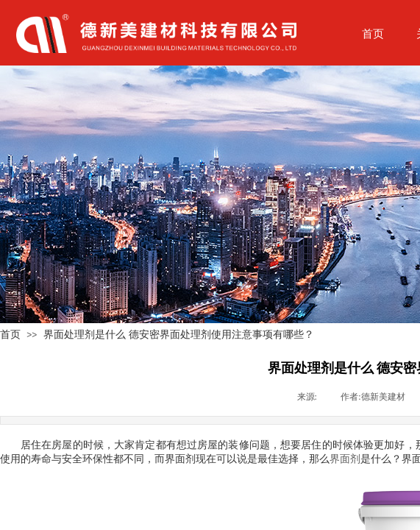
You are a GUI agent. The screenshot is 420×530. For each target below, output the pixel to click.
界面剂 (345, 459)
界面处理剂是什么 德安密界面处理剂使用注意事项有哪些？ (179, 334)
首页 (10, 334)
